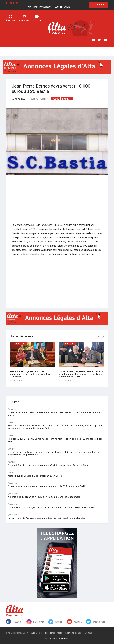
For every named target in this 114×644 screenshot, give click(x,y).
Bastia (56, 99)
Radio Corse (36, 633)
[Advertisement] (57, 199)
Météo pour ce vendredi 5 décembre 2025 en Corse (35, 476)
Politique (21, 344)
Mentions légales (73, 633)
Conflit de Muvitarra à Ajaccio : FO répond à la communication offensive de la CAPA (51, 507)
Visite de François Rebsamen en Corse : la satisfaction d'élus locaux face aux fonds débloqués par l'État (81, 374)
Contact (89, 633)
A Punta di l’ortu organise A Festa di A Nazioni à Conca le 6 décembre (44, 497)
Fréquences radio (54, 633)
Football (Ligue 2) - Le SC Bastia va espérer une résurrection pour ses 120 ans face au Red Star (55, 440)
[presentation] (99, 337)
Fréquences (98, 5)
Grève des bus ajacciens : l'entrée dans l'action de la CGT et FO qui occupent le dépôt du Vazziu (55, 414)
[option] (53, 7)
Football (67, 99)
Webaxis (64, 639)
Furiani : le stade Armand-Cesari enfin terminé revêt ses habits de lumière (47, 518)
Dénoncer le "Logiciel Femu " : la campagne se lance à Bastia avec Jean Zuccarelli (30, 374)
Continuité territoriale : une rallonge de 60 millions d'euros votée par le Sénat (48, 465)
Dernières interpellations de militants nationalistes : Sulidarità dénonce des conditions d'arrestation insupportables (53, 453)
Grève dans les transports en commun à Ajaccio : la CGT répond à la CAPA (47, 486)
